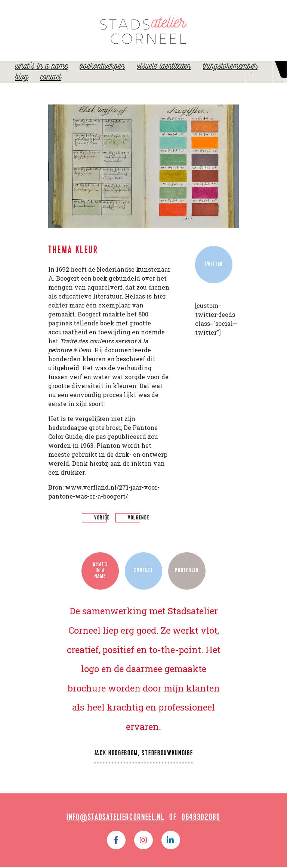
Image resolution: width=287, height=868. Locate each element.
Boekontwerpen (102, 74)
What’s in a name (41, 74)
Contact (50, 85)
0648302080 (201, 819)
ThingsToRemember (230, 74)
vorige (102, 519)
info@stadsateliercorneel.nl (115, 819)
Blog (21, 85)
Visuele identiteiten (164, 74)
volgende (139, 519)
